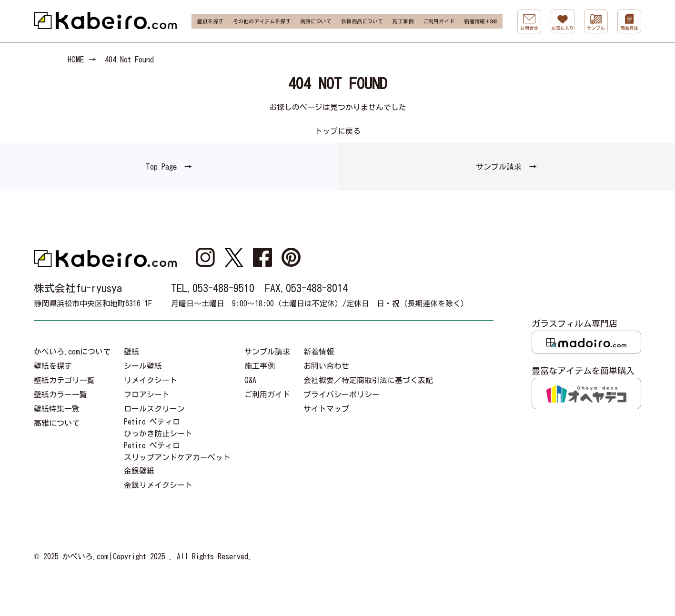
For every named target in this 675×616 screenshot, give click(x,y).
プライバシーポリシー (342, 394)
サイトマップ (326, 409)
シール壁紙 (143, 366)
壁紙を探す (210, 21)
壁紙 (131, 352)
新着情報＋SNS (481, 21)
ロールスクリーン (154, 409)
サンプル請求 (267, 352)
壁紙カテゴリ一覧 (64, 380)
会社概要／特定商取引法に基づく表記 (368, 380)
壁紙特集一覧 (57, 409)
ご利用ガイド (439, 21)
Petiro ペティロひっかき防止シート (158, 428)
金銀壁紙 (139, 471)
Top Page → (169, 167)
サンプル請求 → (506, 167)
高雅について (316, 21)
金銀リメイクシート (158, 485)
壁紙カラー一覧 (60, 394)
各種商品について (362, 21)
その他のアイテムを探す (262, 21)
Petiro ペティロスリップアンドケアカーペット (177, 451)
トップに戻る (338, 131)
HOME (76, 60)
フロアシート (147, 394)
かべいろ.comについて (72, 352)
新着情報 (319, 352)
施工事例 (403, 21)
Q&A (250, 380)
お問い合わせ (326, 366)
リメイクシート (151, 380)
